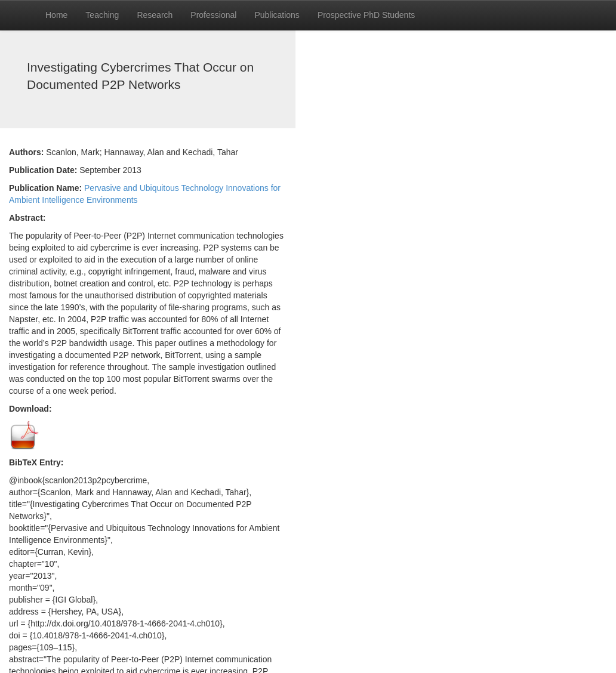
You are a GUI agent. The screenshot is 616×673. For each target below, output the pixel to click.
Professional (213, 15)
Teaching (102, 15)
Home (56, 15)
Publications (277, 15)
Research (155, 15)
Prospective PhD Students (366, 15)
